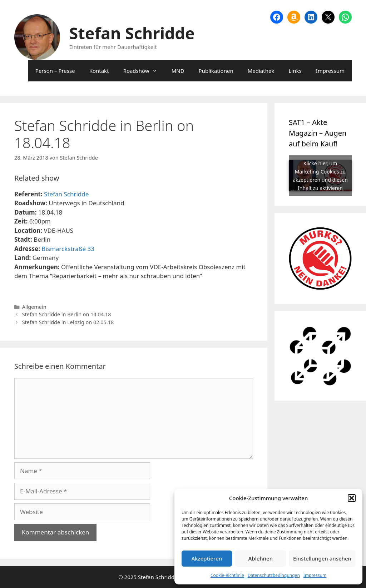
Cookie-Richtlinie (227, 575)
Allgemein (34, 307)
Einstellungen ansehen (322, 558)
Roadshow (144, 71)
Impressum (315, 575)
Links (295, 71)
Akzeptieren (207, 558)
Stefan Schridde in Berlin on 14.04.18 (67, 314)
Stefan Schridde (132, 33)
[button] (352, 498)
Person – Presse (55, 71)
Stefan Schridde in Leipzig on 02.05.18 (68, 322)
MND (178, 71)
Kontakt (99, 71)
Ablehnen (261, 558)
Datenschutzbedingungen (274, 575)
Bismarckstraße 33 (68, 249)
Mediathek (261, 71)
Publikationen (216, 71)
